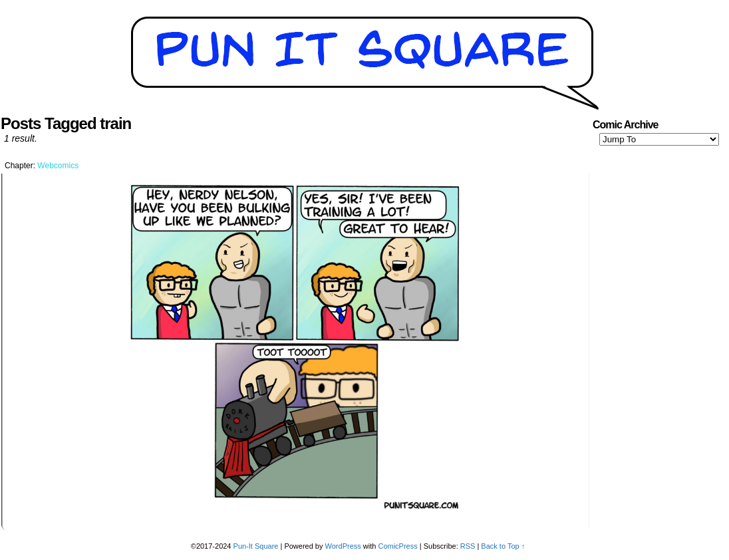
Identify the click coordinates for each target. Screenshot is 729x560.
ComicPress (397, 546)
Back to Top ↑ (503, 546)
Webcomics (58, 166)
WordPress (343, 546)
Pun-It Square (256, 546)
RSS (468, 546)
